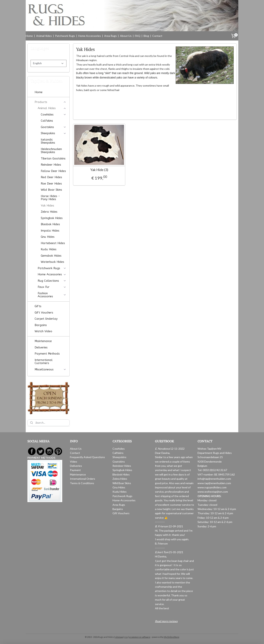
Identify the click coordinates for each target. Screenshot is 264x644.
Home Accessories (90, 36)
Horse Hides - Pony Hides (50, 198)
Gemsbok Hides (51, 256)
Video (74, 462)
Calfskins (47, 121)
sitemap (119, 637)
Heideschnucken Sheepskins (51, 151)
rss (126, 637)
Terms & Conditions (82, 483)
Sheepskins (54, 133)
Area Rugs (110, 36)
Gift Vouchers (44, 313)
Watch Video (43, 331)
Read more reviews (166, 621)
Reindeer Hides (51, 165)
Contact (157, 36)
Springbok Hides (52, 218)
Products (50, 102)
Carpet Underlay (46, 319)
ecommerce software (140, 637)
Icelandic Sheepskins (48, 141)
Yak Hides (47, 206)
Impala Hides (50, 231)
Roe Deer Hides (51, 184)
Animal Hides (44, 36)
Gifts (38, 306)
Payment (75, 470)
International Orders (83, 479)
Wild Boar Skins (51, 190)
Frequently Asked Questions (87, 457)
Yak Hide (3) (99, 170)
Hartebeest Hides (53, 243)
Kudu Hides (49, 249)
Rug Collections (52, 281)
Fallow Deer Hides (53, 171)
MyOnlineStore (172, 637)
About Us (126, 36)
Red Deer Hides (51, 177)
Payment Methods (47, 354)
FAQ (138, 36)
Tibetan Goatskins (53, 158)
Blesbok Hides (50, 224)
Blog (146, 36)
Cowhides (54, 115)
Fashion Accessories (52, 295)
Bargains (41, 325)
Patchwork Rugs (65, 36)
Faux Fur (52, 287)
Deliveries (41, 347)
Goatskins (54, 127)
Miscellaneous (50, 369)
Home (29, 36)
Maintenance (43, 341)
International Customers (44, 362)
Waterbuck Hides (52, 262)
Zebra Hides (49, 212)
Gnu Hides (48, 237)
